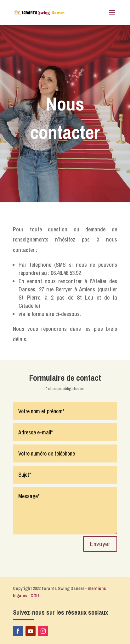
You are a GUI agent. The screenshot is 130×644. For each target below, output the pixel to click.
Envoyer (100, 544)
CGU (35, 596)
